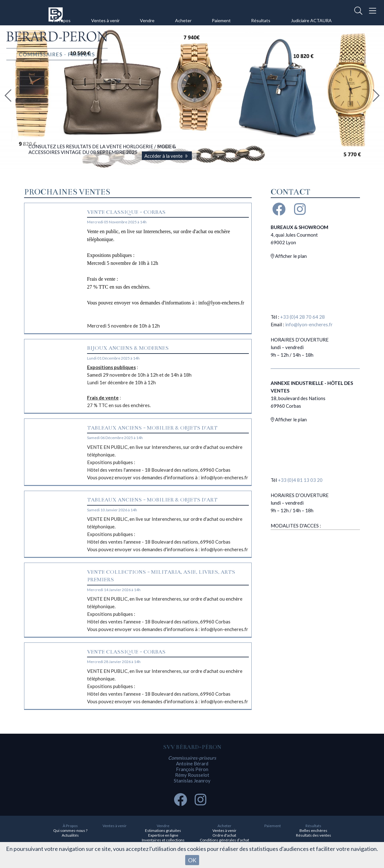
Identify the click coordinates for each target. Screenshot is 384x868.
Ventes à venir (105, 20)
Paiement (221, 20)
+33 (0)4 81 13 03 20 (300, 480)
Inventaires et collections (163, 840)
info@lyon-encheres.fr (309, 324)
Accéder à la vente (167, 156)
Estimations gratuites (163, 830)
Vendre (147, 20)
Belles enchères (313, 830)
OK (192, 860)
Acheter (183, 20)
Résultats (261, 20)
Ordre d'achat (224, 835)
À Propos (61, 20)
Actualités (70, 835)
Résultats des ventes (314, 835)
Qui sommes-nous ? (70, 830)
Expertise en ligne (163, 835)
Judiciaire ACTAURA (311, 20)
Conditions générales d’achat (224, 840)
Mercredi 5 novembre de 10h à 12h (168, 278)
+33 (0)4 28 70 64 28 (302, 317)
